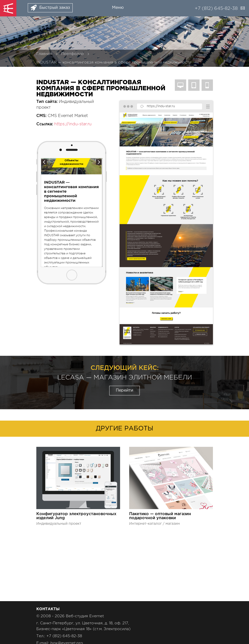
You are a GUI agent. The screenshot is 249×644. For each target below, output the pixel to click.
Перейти (124, 390)
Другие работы (124, 429)
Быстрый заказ (55, 8)
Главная (44, 54)
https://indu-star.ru (73, 124)
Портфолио (73, 54)
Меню (118, 8)
